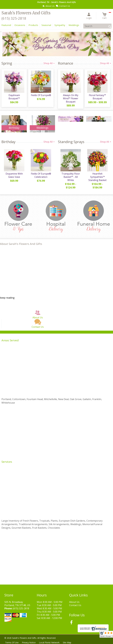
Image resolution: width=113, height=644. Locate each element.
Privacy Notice (29, 642)
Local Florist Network (50, 642)
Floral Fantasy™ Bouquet (97, 97)
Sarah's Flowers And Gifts (26, 13)
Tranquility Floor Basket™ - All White (71, 177)
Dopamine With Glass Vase (14, 175)
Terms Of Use (12, 642)
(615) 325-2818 (14, 18)
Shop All (49, 63)
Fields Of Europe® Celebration (41, 175)
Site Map (67, 642)
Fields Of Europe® (41, 95)
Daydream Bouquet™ (14, 97)
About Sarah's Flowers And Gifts (21, 244)
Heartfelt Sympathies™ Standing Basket (97, 177)
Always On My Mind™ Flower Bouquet (71, 98)
